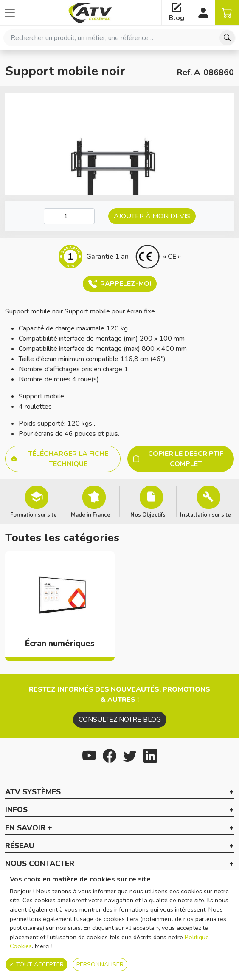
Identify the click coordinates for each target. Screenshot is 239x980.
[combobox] (119, 38)
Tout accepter (37, 964)
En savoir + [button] (29, 828)
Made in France (91, 514)
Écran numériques (60, 644)
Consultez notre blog (120, 720)
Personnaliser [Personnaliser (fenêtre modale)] (100, 964)
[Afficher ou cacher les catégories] (10, 13)
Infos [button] (16, 810)
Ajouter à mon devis (152, 216)
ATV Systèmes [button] (33, 792)
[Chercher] (227, 38)
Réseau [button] (20, 846)
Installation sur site (205, 514)
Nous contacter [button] (40, 864)
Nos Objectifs (148, 514)
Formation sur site (34, 514)
